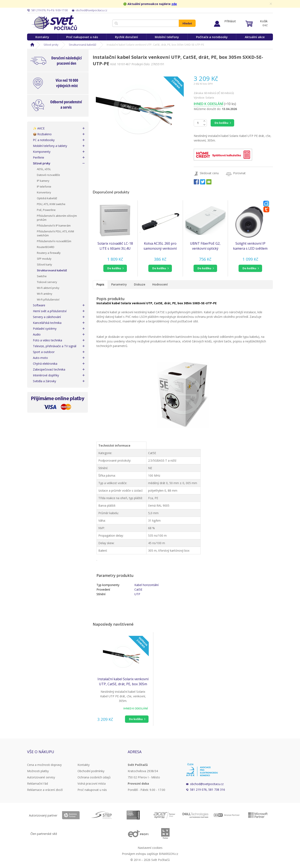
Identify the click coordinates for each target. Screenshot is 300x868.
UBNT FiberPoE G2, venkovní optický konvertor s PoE (205, 246)
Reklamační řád (37, 783)
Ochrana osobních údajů (94, 777)
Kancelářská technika (47, 323)
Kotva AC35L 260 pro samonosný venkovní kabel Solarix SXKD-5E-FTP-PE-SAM (160, 246)
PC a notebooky (44, 140)
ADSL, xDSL (44, 169)
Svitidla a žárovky (44, 381)
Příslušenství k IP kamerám (54, 225)
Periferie (39, 157)
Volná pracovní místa (92, 783)
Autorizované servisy (41, 777)
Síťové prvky (51, 45)
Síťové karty (44, 264)
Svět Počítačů (54, 23)
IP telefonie (44, 187)
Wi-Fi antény (45, 294)
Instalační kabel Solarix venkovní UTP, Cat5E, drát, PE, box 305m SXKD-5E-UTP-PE (123, 682)
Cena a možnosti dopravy (44, 765)
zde (174, 4)
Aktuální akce (255, 37)
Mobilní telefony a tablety (50, 146)
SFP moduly (44, 259)
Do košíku (221, 123)
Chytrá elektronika (45, 364)
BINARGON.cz (169, 854)
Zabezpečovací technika (49, 369)
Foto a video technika (47, 340)
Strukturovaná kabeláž (82, 45)
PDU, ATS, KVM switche (51, 204)
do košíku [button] (114, 268)
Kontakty (42, 37)
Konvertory (44, 192)
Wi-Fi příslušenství (48, 299)
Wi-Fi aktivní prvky (48, 288)
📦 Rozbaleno (42, 134)
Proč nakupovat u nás (82, 37)
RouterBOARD (46, 247)
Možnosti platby (38, 771)
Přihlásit (230, 21)
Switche (42, 276)
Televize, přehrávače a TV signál (55, 346)
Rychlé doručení (126, 37)
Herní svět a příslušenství (50, 311)
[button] (115, 268)
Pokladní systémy (45, 329)
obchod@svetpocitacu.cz (207, 784)
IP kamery (43, 181)
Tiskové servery (47, 282)
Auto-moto (40, 358)
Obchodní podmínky (91, 771)
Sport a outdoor (44, 352)
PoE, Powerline (46, 210)
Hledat (187, 23)
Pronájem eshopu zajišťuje (140, 854)
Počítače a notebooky (212, 37)
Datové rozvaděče (48, 175)
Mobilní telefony (167, 37)
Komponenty (42, 152)
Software (39, 305)
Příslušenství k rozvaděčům (54, 241)
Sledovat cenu (209, 173)
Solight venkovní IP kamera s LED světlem (250, 246)
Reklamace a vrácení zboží (45, 790)
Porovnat (239, 173)
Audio (37, 334)
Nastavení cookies (150, 848)
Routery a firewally (49, 253)
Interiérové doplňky (46, 375)
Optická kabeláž (47, 198)
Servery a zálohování (47, 317)
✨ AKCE (39, 128)
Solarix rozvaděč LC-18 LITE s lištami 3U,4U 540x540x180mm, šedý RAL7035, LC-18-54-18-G (115, 246)
